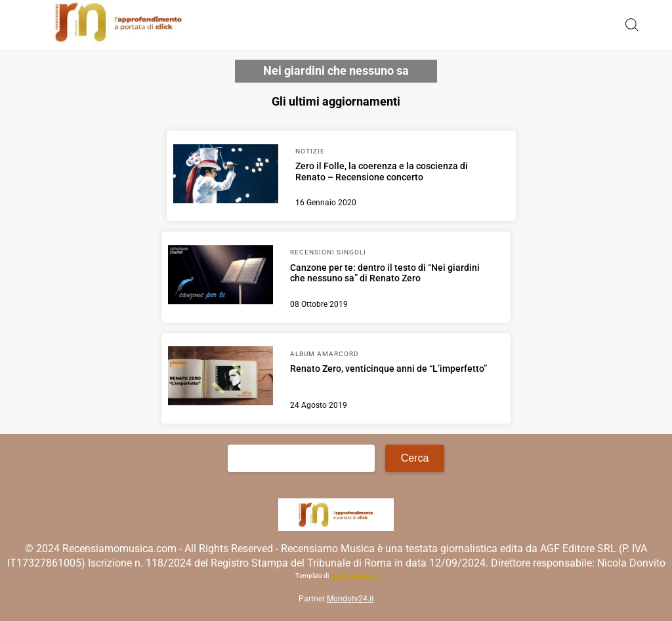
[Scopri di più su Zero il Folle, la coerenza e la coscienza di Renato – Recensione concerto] (226, 176)
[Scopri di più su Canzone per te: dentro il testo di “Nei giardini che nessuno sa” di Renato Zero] (220, 277)
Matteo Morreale (353, 575)
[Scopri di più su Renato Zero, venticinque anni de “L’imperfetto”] (220, 378)
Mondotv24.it (350, 599)
